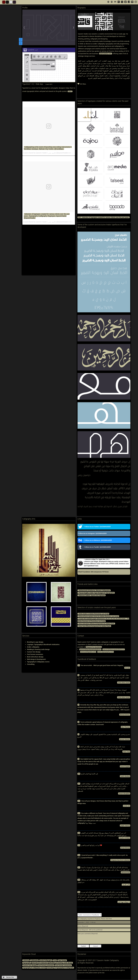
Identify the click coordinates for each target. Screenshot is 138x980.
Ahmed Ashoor (125, 715)
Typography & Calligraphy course (34, 968)
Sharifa (127, 668)
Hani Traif (126, 752)
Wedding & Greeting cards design (61, 963)
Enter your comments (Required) (104, 938)
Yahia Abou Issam (124, 683)
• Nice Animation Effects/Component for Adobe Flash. (96, 624)
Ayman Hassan (125, 739)
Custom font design (30, 965)
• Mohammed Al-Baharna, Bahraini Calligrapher (94, 590)
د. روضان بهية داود (124, 902)
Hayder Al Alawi (124, 838)
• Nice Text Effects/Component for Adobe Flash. (94, 626)
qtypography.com (106, 54)
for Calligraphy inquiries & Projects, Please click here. (95, 919)
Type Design (62, 960)
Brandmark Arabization (40, 963)
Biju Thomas (126, 727)
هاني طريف (126, 885)
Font (55, 960)
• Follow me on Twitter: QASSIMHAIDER (94, 527)
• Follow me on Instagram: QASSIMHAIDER (92, 533)
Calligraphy (34, 960)
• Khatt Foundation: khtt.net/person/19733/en (93, 572)
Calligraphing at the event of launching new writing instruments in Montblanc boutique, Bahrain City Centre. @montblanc (48, 148)
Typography (27, 963)
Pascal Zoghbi (125, 766)
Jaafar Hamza (125, 826)
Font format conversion (46, 965)
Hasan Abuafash (124, 793)
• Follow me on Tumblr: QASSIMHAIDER (94, 547)
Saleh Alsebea (125, 776)
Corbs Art (127, 806)
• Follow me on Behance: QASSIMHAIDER (95, 540)
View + (70, 91)
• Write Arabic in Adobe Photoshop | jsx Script (93, 614)
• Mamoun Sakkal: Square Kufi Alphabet (92, 595)
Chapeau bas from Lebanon (120, 860)
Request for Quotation (94, 647)
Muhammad (126, 872)
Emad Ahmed (125, 848)
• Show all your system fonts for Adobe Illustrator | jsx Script (98, 616)
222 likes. (82, 84)
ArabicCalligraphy (46, 960)
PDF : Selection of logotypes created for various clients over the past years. (104, 217)
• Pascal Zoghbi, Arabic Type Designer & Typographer (96, 593)
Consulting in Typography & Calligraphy (60, 968)
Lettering (26, 960)
